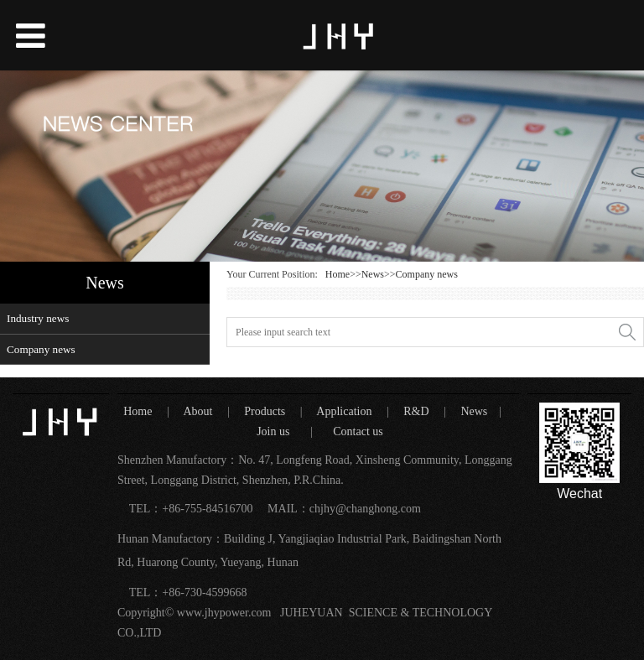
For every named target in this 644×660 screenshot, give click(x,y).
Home (338, 274)
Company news (41, 349)
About (200, 411)
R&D (418, 411)
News (373, 274)
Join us (273, 431)
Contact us (358, 431)
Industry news (38, 318)
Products (266, 411)
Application (345, 411)
